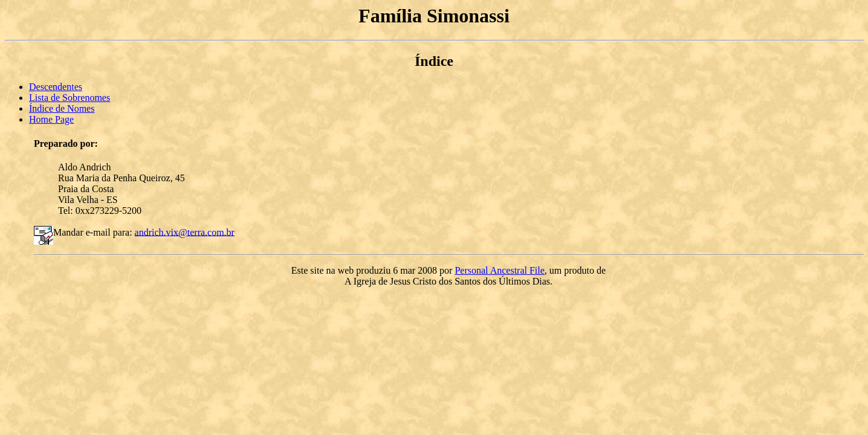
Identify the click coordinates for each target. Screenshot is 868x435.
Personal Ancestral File (499, 270)
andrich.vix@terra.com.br (185, 232)
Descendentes (56, 87)
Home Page (51, 119)
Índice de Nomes (62, 108)
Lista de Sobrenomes (70, 98)
